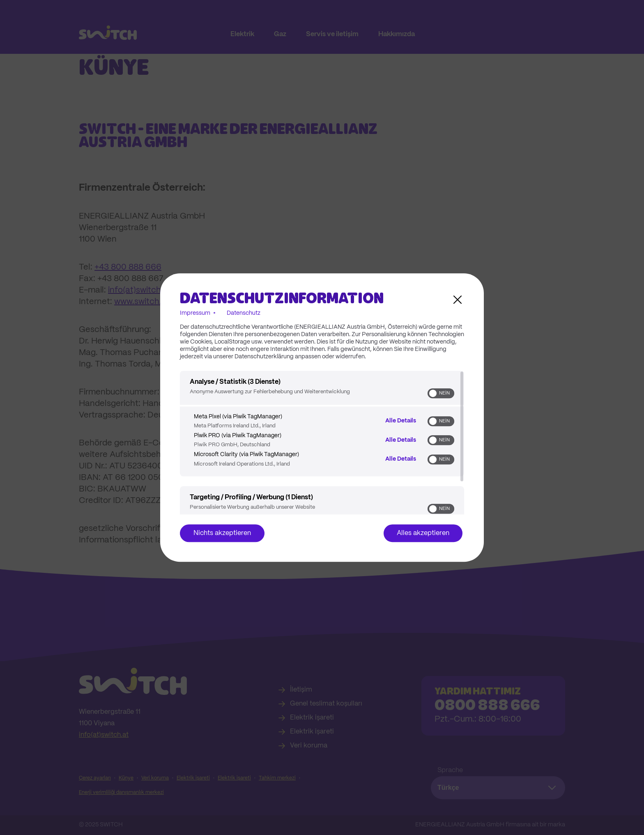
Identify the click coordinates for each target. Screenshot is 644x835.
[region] (322, 443)
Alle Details (401, 421)
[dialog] (322, 417)
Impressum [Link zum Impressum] (195, 313)
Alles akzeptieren (423, 533)
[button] (433, 393)
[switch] (441, 393)
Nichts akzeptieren (222, 533)
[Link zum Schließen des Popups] (458, 300)
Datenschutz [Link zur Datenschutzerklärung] (244, 313)
